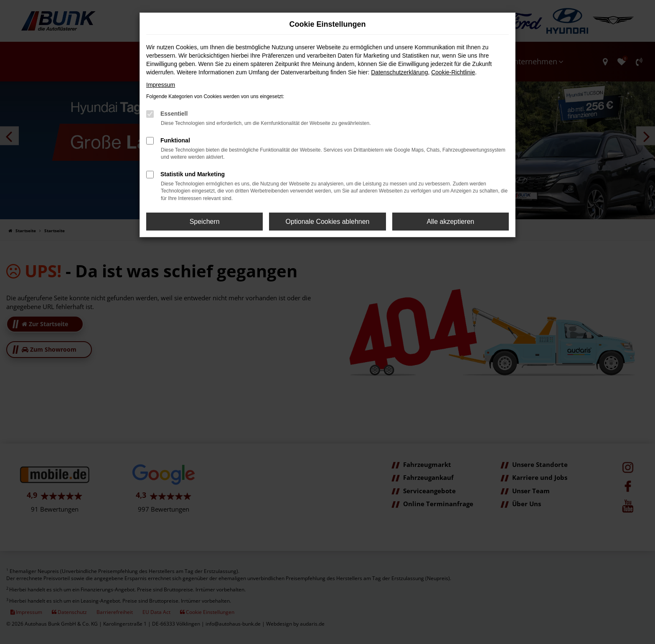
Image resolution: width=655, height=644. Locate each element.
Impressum (161, 85)
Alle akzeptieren (450, 222)
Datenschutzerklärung (399, 72)
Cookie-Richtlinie (453, 72)
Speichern (205, 222)
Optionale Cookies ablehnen (327, 222)
